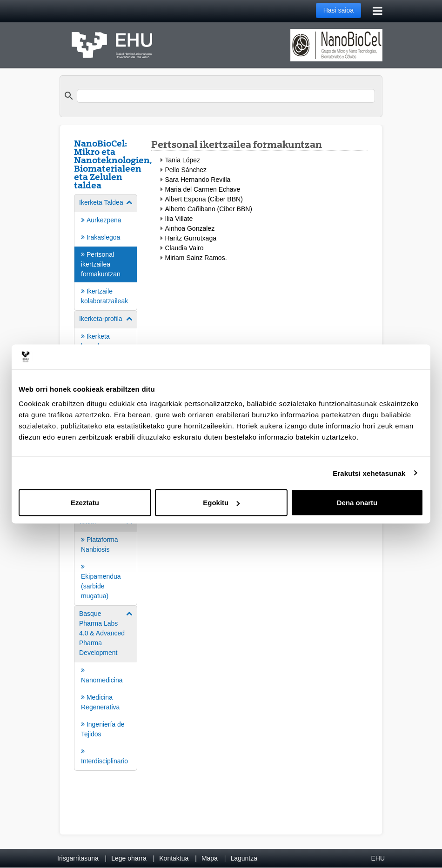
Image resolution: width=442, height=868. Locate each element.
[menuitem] (106, 252)
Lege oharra (129, 858)
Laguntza (244, 858)
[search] (226, 96)
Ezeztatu (85, 503)
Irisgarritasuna (78, 858)
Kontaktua (174, 858)
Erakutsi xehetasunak (369, 473)
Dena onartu (357, 503)
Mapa (210, 858)
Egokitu (221, 503)
